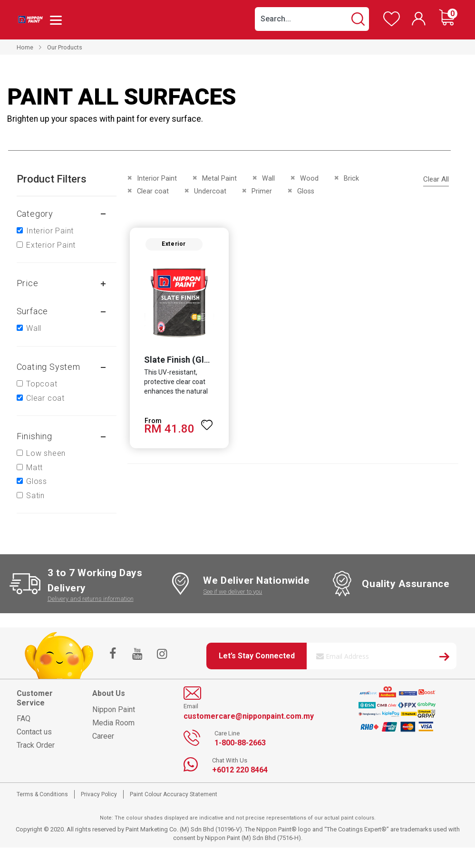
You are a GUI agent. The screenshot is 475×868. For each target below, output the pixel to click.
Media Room (113, 723)
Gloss (37, 481)
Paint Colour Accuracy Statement (174, 794)
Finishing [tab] (34, 436)
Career (103, 736)
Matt (34, 468)
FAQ (24, 719)
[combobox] (312, 19)
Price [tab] (28, 283)
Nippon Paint (114, 709)
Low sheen (46, 453)
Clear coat (45, 398)
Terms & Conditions (42, 794)
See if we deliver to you (233, 592)
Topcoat (42, 384)
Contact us (34, 732)
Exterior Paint (51, 245)
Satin (35, 496)
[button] (207, 421)
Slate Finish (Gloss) (182, 360)
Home (25, 47)
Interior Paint (50, 231)
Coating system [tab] (48, 367)
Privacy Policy (99, 794)
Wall (34, 328)
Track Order (36, 745)
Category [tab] (35, 214)
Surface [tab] (33, 311)
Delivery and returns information (91, 599)
